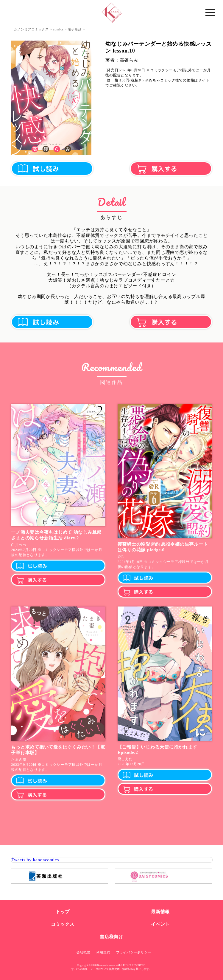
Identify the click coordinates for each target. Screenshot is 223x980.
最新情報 (160, 912)
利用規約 (103, 952)
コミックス (63, 924)
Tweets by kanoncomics (35, 860)
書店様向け (111, 937)
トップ (63, 912)
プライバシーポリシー (134, 952)
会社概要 (84, 952)
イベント (160, 924)
